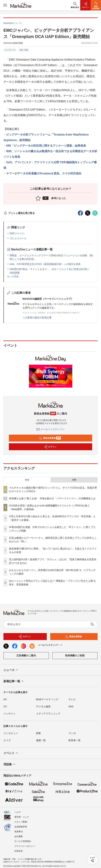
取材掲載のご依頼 (75, 655)
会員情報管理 (21, 825)
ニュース (11, 670)
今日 (27, 480)
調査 (38, 733)
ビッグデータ (10, 50)
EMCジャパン (17, 233)
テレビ (72, 699)
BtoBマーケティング (47, 699)
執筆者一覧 (74, 740)
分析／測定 (24, 50)
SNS (71, 706)
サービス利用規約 (23, 839)
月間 (74, 480)
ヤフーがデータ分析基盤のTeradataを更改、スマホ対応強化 (44, 173)
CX (5, 706)
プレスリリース (18, 238)
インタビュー (11, 733)
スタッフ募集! (21, 820)
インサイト (10, 714)
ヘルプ (17, 810)
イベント (11, 753)
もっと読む (13, 276)
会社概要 (19, 835)
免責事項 (19, 830)
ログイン (50, 447)
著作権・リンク (22, 815)
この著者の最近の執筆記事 (37, 317)
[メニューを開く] (5, 5)
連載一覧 (41, 740)
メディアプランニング (48, 714)
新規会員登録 (50, 438)
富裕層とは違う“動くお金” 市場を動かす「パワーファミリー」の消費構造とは (52, 498)
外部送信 (19, 849)
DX (5, 699)
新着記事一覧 (14, 681)
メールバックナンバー (51, 429)
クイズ (7, 740)
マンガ (72, 733)
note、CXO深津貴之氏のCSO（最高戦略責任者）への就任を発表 (45, 264)
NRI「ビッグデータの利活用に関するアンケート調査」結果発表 (46, 146)
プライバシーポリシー (25, 844)
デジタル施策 (43, 706)
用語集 (10, 764)
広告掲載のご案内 (26, 655)
